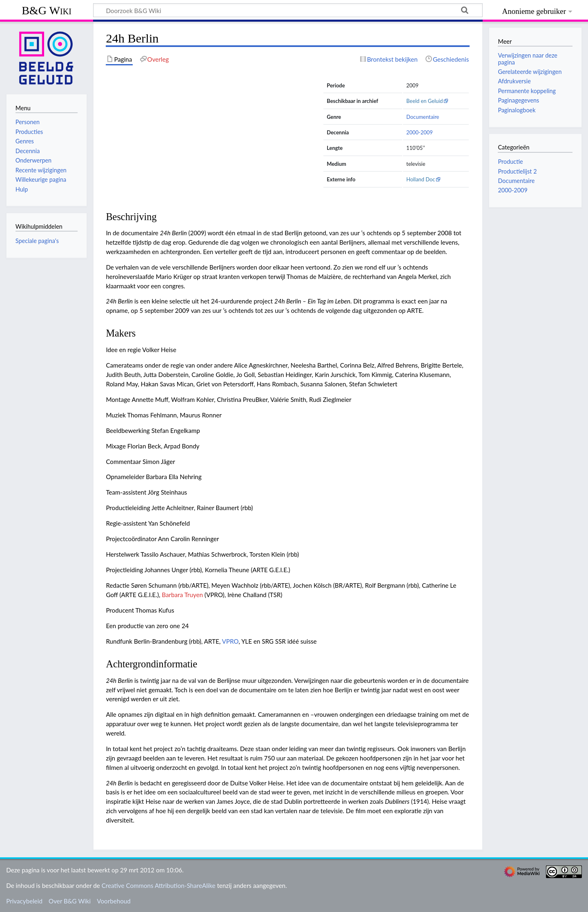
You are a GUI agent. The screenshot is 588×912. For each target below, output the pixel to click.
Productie (510, 162)
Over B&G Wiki (70, 901)
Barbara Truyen (182, 595)
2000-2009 (420, 132)
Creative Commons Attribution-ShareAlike (159, 885)
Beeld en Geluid (425, 101)
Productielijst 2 (517, 171)
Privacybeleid (24, 901)
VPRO (231, 641)
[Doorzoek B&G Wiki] (288, 10)
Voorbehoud (114, 901)
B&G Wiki (47, 10)
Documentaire (423, 117)
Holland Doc (421, 179)
